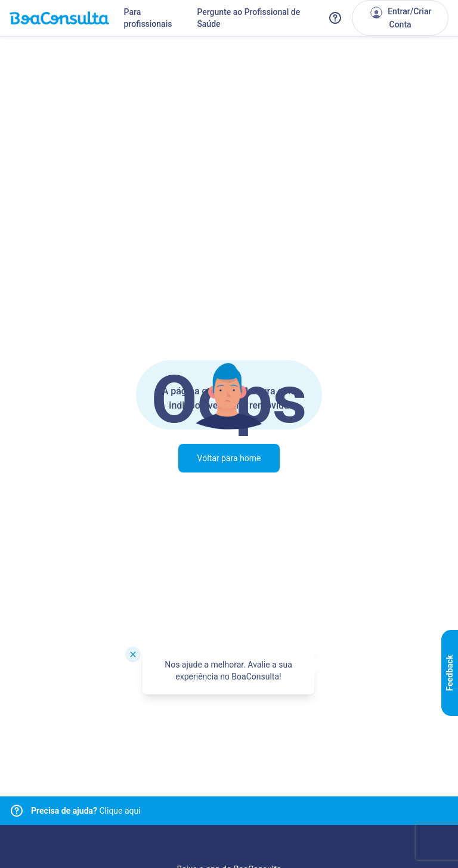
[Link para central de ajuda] (17, 811)
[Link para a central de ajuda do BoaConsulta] (335, 18)
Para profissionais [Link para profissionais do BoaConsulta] (148, 18)
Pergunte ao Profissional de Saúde (248, 18)
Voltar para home (229, 458)
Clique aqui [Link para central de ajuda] (86, 811)
